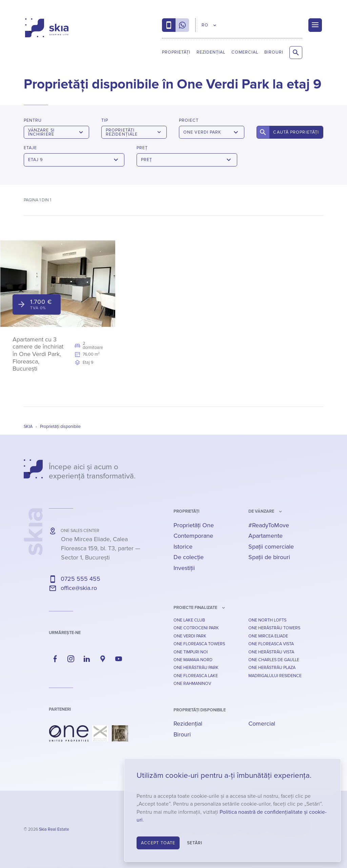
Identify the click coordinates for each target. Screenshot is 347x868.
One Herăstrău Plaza (272, 668)
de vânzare (261, 511)
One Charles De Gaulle (274, 660)
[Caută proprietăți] (296, 53)
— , (101, 548)
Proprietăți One (194, 525)
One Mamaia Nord (193, 660)
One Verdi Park (190, 636)
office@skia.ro (79, 588)
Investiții (184, 568)
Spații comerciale (271, 547)
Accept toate (158, 843)
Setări (195, 843)
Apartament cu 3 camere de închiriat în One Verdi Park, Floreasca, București (38, 354)
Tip (105, 120)
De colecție (189, 557)
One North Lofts (267, 620)
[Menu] (315, 25)
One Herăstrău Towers (274, 628)
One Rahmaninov (192, 684)
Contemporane (193, 536)
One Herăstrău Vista (271, 652)
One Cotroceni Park (196, 628)
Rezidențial (211, 52)
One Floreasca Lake (196, 676)
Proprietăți (176, 52)
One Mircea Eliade (268, 636)
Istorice (183, 547)
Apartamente (266, 536)
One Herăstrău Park (196, 668)
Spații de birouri (269, 557)
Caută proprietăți (296, 132)
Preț (142, 148)
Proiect (189, 120)
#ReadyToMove (269, 525)
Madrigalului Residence (275, 676)
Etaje (30, 148)
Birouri (274, 52)
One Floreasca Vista (271, 644)
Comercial (245, 52)
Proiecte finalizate (195, 608)
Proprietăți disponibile (200, 710)
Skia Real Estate (54, 829)
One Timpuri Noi (191, 652)
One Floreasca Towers (199, 644)
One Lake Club (189, 620)
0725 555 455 (80, 579)
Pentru (33, 120)
